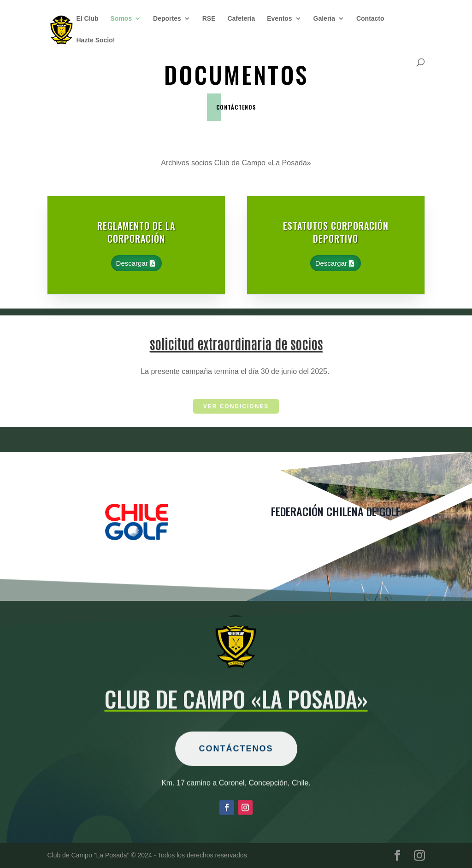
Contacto (370, 19)
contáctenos (236, 107)
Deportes (167, 19)
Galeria (324, 19)
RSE (209, 19)
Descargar (132, 263)
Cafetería (241, 19)
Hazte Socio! (95, 40)
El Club (87, 19)
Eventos (279, 19)
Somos (121, 19)
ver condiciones (236, 407)
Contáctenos (236, 772)
